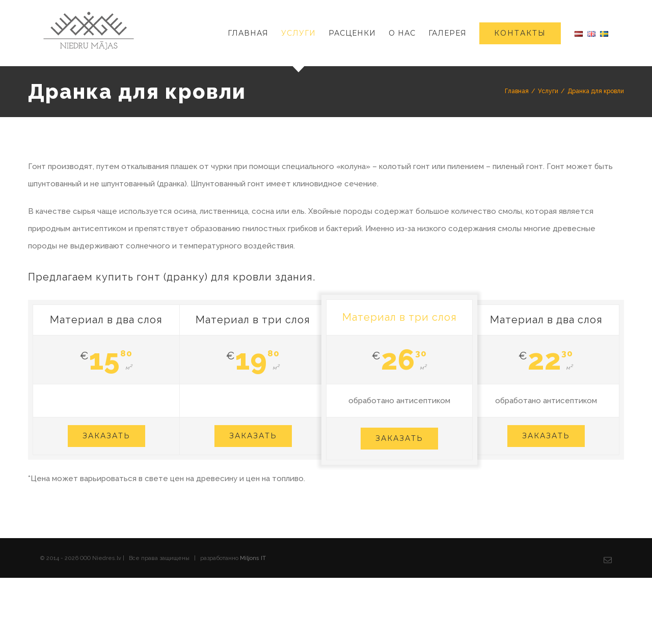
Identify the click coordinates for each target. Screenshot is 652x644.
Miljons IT (253, 558)
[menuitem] (254, 33)
